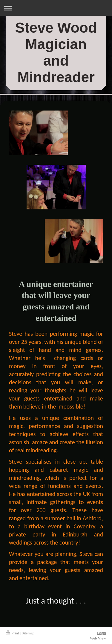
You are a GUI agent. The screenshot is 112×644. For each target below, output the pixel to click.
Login (101, 633)
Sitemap (28, 633)
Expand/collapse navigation (56, 8)
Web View (98, 638)
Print (12, 633)
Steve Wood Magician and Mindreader (56, 52)
